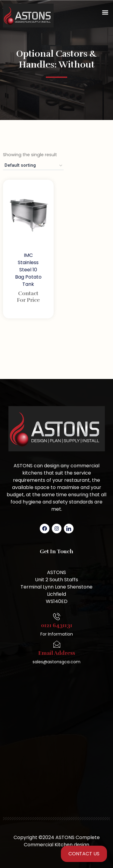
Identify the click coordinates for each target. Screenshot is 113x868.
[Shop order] (33, 166)
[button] (105, 13)
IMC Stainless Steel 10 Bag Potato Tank (28, 270)
